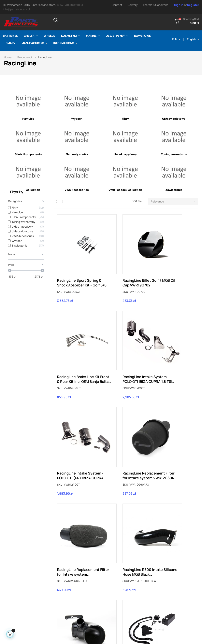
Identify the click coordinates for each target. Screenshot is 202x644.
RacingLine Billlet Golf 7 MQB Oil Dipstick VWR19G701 (173, 502)
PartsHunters (50, 636)
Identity (158, 605)
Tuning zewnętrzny (174, 154)
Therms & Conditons (156, 5)
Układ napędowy (125, 154)
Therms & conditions (121, 599)
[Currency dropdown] (176, 39)
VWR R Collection (28, 190)
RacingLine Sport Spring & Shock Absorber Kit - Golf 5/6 (78, 265)
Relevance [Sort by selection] (174, 201)
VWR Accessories (77, 190)
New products (72, 593)
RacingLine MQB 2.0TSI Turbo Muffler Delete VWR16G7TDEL (124, 502)
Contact (117, 5)
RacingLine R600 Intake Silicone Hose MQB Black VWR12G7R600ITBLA (126, 423)
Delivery (133, 5)
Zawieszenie (174, 190)
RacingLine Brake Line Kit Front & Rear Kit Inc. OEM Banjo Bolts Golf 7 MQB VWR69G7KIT (172, 265)
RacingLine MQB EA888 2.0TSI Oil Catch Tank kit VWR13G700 (78, 502)
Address (159, 599)
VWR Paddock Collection (125, 190)
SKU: (60, 274)
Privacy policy (117, 605)
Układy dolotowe (174, 119)
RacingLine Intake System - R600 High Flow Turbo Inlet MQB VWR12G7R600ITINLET (172, 423)
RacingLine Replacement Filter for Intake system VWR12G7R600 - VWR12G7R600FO (76, 423)
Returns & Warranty (120, 593)
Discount (159, 611)
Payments (114, 611)
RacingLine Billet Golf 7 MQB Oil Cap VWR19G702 (126, 265)
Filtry (125, 119)
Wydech (77, 119)
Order (157, 587)
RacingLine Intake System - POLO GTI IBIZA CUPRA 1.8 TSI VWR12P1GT (78, 344)
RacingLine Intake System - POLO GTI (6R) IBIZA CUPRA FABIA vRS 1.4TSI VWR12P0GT (125, 344)
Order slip (160, 593)
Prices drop (70, 587)
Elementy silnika (77, 154)
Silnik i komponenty (28, 154)
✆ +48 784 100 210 (68, 5)
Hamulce (28, 119)
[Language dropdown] (193, 39)
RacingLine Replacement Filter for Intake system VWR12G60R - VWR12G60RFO (172, 344)
